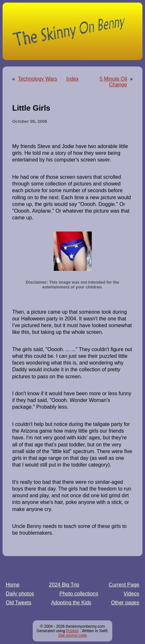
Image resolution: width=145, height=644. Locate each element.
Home (13, 585)
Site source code (72, 635)
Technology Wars (38, 79)
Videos (131, 594)
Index (72, 79)
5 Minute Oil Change (113, 82)
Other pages (125, 603)
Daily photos (20, 594)
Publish (72, 631)
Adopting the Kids (71, 603)
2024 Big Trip (64, 585)
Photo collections (79, 594)
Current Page (124, 585)
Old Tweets (19, 603)
